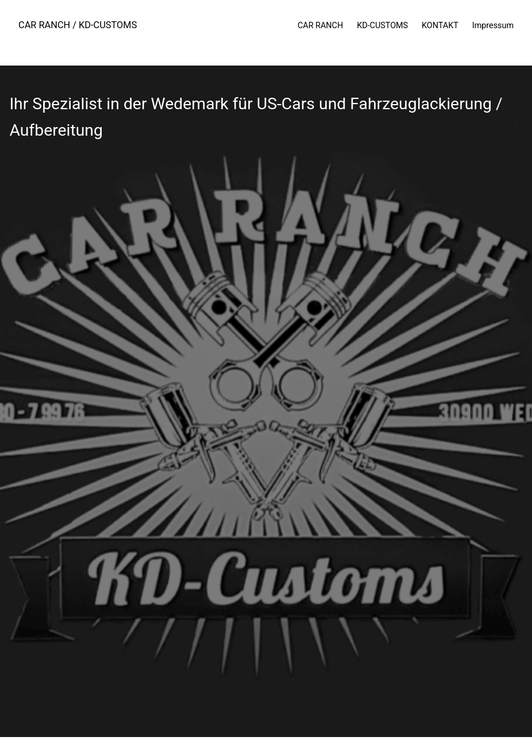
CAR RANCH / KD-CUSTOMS (78, 25)
